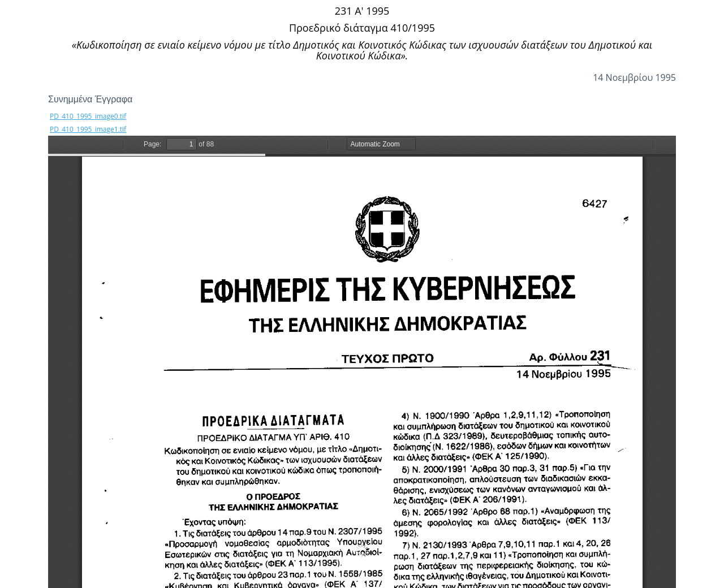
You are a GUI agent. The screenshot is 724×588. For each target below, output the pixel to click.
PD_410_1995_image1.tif (88, 129)
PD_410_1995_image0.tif (88, 116)
